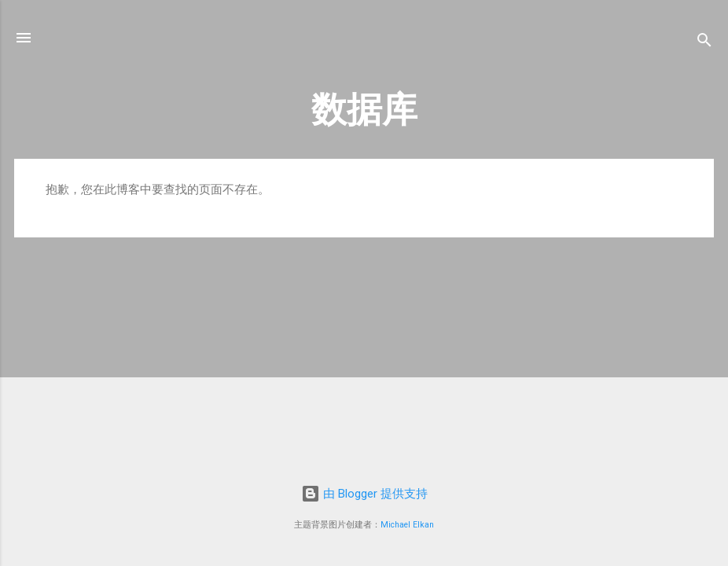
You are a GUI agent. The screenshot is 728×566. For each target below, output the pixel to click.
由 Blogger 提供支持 (364, 494)
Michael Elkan (407, 525)
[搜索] (704, 43)
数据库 (364, 110)
